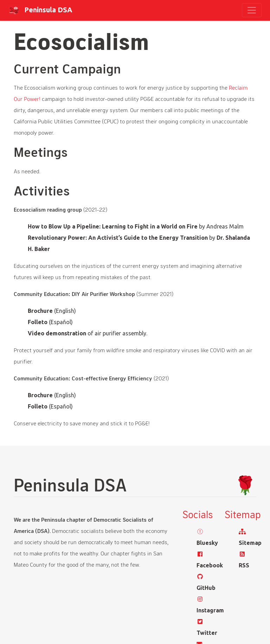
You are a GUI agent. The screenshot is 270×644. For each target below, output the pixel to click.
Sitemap (250, 543)
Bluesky (207, 543)
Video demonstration (57, 333)
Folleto (38, 322)
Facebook (210, 565)
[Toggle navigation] (252, 10)
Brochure (40, 311)
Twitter (207, 633)
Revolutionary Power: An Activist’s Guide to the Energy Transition (118, 238)
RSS (244, 565)
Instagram (210, 610)
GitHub (206, 588)
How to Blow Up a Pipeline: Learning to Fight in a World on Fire (113, 226)
